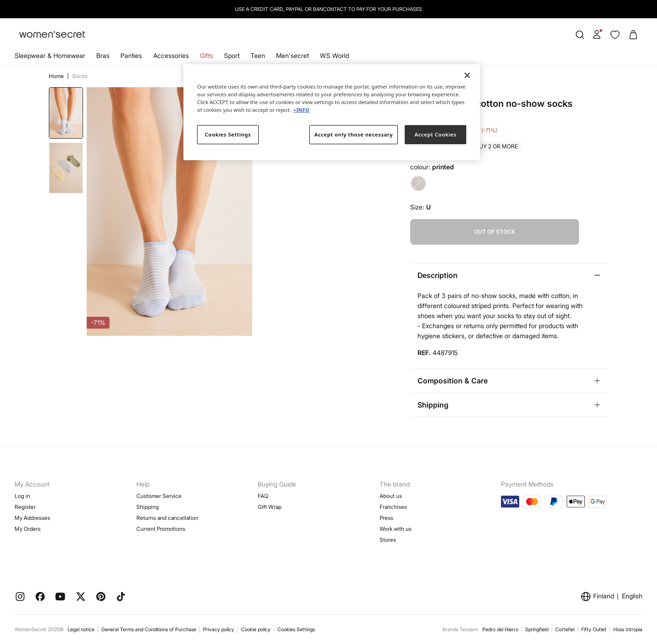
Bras (103, 55)
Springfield (537, 629)
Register (25, 507)
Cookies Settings (296, 629)
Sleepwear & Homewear (50, 55)
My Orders (28, 529)
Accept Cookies (436, 134)
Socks (80, 76)
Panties (131, 55)
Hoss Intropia (628, 629)
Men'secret (292, 55)
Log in (22, 496)
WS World (334, 55)
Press (386, 518)
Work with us (396, 529)
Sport (232, 55)
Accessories (171, 55)
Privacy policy (219, 629)
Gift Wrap (270, 507)
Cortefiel (565, 629)
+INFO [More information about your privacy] (301, 110)
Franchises (393, 507)
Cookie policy (256, 629)
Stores (388, 540)
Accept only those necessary (354, 134)
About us (391, 496)
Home (57, 76)
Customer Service (159, 496)
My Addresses (32, 518)
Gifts (206, 55)
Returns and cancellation (167, 518)
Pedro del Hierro (500, 629)
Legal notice (81, 629)
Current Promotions (161, 529)
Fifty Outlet (594, 629)
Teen (258, 55)
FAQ (263, 496)
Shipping (148, 507)
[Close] (467, 75)
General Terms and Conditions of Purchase (149, 629)
